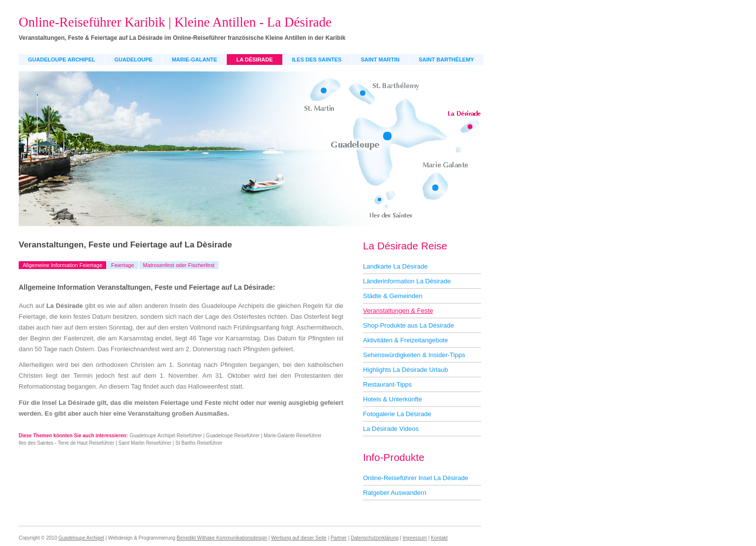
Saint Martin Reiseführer (145, 443)
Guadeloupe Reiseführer (233, 436)
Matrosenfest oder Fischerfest (179, 265)
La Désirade (254, 60)
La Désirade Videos (391, 429)
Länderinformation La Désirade (407, 281)
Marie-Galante (194, 60)
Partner (339, 538)
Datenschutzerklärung (375, 538)
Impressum (414, 538)
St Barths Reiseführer (199, 443)
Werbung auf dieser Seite (299, 538)
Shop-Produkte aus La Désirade (408, 325)
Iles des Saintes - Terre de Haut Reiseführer (66, 443)
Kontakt (439, 538)
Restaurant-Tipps (387, 384)
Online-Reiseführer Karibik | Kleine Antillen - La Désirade (175, 22)
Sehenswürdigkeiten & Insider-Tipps (414, 355)
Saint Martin (380, 60)
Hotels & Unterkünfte (393, 399)
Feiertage (122, 265)
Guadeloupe (134, 60)
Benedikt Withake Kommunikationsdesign (222, 538)
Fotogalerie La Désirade (397, 414)
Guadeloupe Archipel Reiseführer (166, 436)
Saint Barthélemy (446, 60)
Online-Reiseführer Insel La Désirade (416, 478)
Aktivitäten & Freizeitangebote (406, 340)
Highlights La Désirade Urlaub (406, 370)
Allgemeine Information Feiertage (62, 265)
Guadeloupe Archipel (62, 60)
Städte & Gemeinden (393, 296)
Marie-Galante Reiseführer (293, 436)
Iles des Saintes (317, 60)
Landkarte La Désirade (395, 266)
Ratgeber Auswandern (395, 493)
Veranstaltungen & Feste (398, 311)
